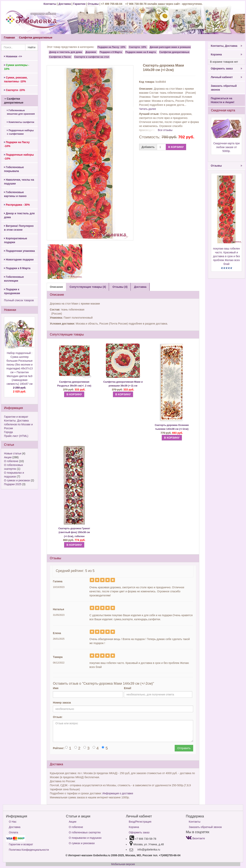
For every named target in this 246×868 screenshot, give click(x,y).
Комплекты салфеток (21, 122)
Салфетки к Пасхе (60, 57)
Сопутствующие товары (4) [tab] (88, 287)
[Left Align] (92, 580)
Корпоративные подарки (16, 240)
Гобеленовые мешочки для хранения (21, 112)
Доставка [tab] (140, 287)
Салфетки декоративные (36, 38)
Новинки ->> (13, 56)
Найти (32, 47)
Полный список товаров (19, 300)
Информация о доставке (118, 793)
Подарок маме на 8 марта (140, 52)
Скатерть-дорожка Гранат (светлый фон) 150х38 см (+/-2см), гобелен (74, 532)
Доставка (65, 4)
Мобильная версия (123, 864)
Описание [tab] (56, 287)
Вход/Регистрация (140, 822)
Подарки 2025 (13, 484)
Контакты (50, 4)
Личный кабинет (226, 77)
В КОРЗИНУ (176, 147)
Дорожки (91, 52)
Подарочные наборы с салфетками (20, 132)
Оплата (13, 832)
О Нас (13, 822)
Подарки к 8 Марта (17, 268)
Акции (8, 457)
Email (128, 688)
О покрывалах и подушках (85, 838)
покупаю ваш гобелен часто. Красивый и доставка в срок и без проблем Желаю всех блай (226, 256)
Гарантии (79, 4)
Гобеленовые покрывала (14, 169)
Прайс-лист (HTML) (16, 436)
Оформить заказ (226, 68)
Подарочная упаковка (19, 251)
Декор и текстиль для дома (19, 215)
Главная (9, 38)
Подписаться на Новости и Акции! (223, 100)
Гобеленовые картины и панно (15, 194)
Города (8, 432)
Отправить (184, 748)
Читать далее (148, 109)
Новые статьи (13, 453)
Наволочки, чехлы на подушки (19, 182)
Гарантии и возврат (16, 417)
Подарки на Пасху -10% (111, 47)
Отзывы (93, 4)
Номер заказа (62, 703)
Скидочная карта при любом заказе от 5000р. (226, 147)
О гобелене (11, 461)
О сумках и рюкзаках (17, 480)
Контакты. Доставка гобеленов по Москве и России (18, 424)
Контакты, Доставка (226, 46)
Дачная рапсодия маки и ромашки (170, 47)
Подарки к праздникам (12, 291)
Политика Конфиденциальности (29, 850)
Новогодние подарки (19, 260)
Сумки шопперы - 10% (17, 67)
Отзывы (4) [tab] (120, 287)
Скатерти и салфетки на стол (92, 57)
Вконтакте (195, 838)
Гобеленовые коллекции (14, 279)
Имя (56, 688)
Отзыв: (58, 717)
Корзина (226, 54)
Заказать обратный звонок (224, 88)
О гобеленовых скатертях (85, 832)
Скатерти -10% (138, 47)
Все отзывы (165, 130)
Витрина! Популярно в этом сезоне (19, 228)
